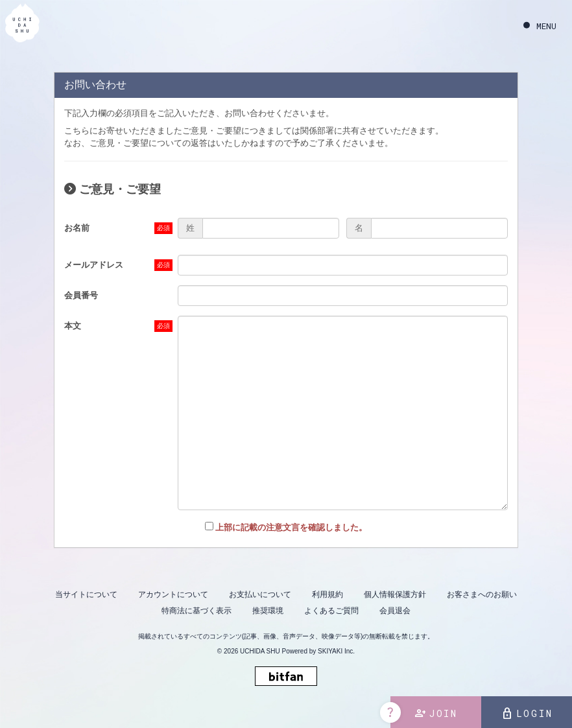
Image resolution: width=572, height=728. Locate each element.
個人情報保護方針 (395, 594)
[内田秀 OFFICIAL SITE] (22, 25)
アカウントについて (173, 594)
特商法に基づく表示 (197, 611)
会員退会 (395, 611)
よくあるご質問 (331, 611)
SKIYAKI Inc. (336, 651)
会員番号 (81, 295)
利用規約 (328, 594)
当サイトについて (86, 594)
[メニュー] (540, 26)
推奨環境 (268, 611)
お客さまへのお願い (482, 594)
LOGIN (527, 714)
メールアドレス (94, 265)
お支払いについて (260, 594)
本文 (73, 326)
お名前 (77, 228)
